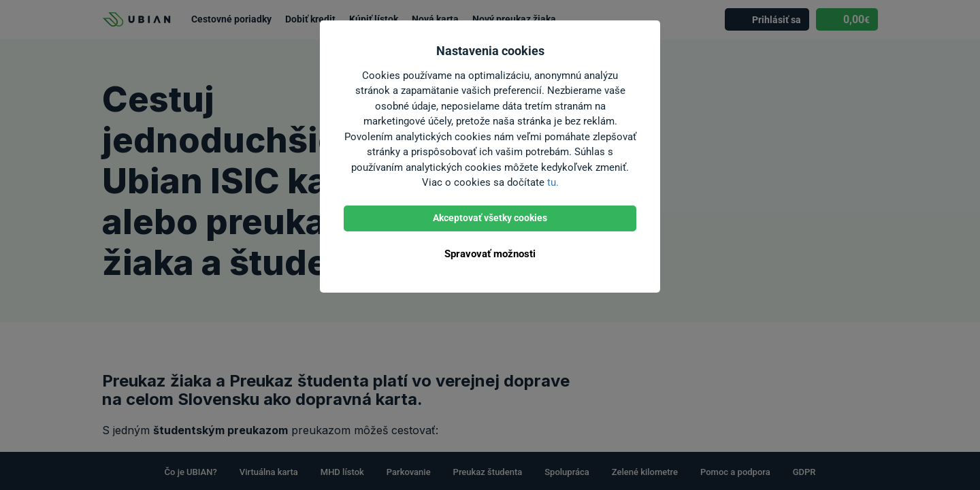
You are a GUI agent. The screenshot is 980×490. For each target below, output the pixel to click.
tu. (553, 182)
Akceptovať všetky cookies (490, 218)
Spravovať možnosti (490, 254)
